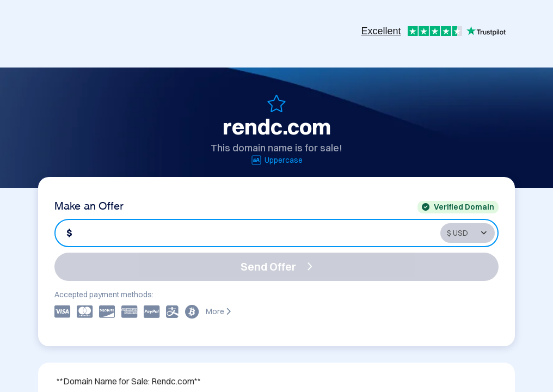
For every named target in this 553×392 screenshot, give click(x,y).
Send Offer (276, 267)
